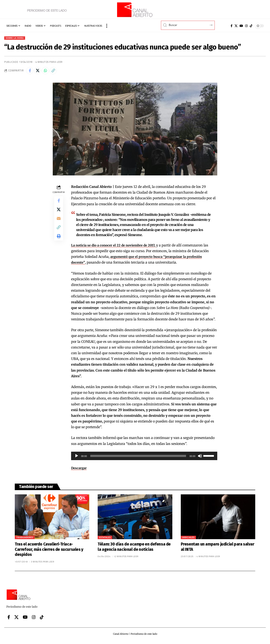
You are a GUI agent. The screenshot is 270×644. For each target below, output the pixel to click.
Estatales (105, 539)
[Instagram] (246, 26)
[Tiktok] (251, 26)
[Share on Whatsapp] (49, 72)
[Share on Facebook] (30, 72)
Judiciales (188, 539)
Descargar (79, 470)
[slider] (138, 458)
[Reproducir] (77, 458)
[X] (236, 26)
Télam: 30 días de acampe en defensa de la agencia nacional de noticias (134, 548)
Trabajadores (25, 539)
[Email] (59, 223)
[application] (144, 458)
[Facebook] (232, 26)
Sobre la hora (16, 38)
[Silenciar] (200, 458)
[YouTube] (241, 26)
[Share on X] (39, 72)
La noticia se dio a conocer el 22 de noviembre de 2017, (116, 247)
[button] (107, 26)
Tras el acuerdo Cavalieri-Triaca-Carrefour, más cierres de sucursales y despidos (49, 551)
